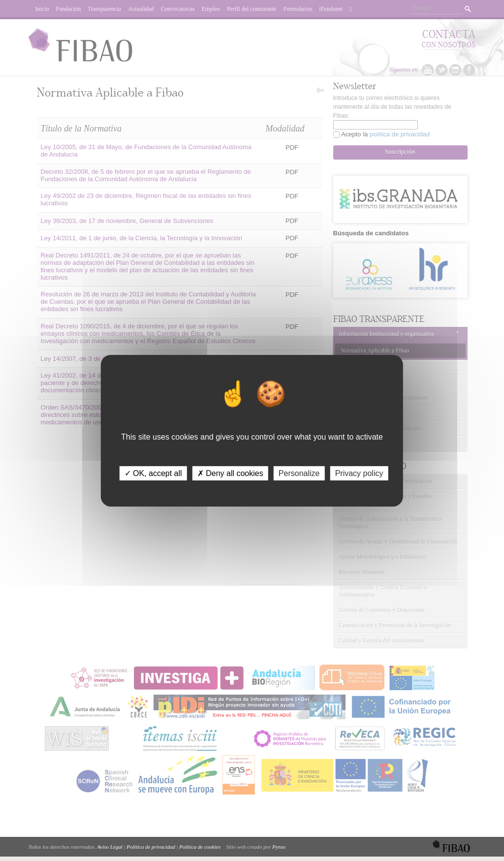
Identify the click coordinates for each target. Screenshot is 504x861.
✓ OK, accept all (153, 473)
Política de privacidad (151, 847)
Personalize (299, 473)
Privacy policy (359, 473)
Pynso (279, 847)
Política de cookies (200, 847)
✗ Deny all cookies (230, 473)
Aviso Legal (110, 847)
